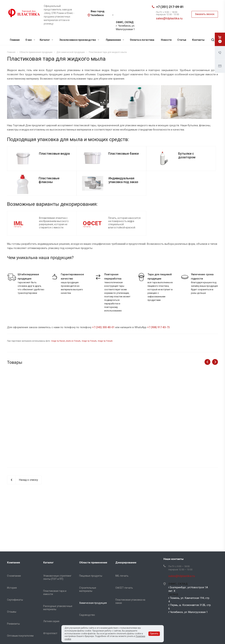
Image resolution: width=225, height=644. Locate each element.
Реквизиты (13, 624)
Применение (115, 40)
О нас (30, 40)
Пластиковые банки (123, 154)
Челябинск (97, 15)
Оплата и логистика (142, 40)
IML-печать (122, 576)
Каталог (46, 40)
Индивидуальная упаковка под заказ (123, 180)
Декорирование (126, 563)
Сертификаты (15, 600)
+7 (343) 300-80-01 (103, 327)
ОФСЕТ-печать (124, 588)
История (12, 588)
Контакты (198, 40)
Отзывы (12, 612)
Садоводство (87, 615)
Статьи (182, 40)
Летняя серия (51, 621)
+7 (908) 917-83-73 (158, 327)
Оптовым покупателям (20, 636)
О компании (14, 576)
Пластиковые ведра (54, 154)
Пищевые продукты (91, 576)
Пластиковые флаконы (49, 180)
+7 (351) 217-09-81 (170, 7)
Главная (15, 40)
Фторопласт (50, 633)
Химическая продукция (93, 603)
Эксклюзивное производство (79, 40)
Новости (166, 40)
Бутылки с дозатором (187, 155)
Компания (13, 563)
